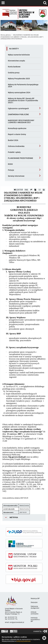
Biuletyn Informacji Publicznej (10, 14)
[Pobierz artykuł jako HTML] (40, 190)
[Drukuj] (44, 190)
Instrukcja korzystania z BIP (35, 620)
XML (26, 190)
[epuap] (24, 532)
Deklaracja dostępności (35, 607)
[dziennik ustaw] (24, 555)
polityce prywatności (24, 641)
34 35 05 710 (12, 617)
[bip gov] (24, 579)
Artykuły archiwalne (34, 613)
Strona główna (6, 35)
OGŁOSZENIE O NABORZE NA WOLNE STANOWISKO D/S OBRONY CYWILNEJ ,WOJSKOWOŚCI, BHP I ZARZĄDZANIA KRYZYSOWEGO (22, 37)
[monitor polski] (24, 567)
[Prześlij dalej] (31, 190)
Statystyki (34, 602)
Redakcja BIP (35, 599)
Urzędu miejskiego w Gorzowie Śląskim (27, 13)
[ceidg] (24, 544)
